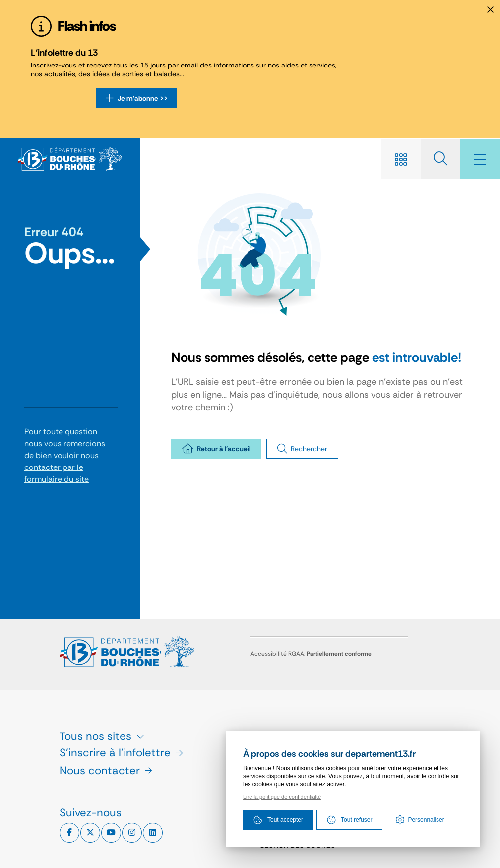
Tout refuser (349, 820)
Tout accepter (278, 820)
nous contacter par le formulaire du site (62, 467)
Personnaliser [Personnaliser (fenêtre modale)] (426, 820)
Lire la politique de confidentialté (282, 797)
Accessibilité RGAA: (311, 654)
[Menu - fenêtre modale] (480, 159)
